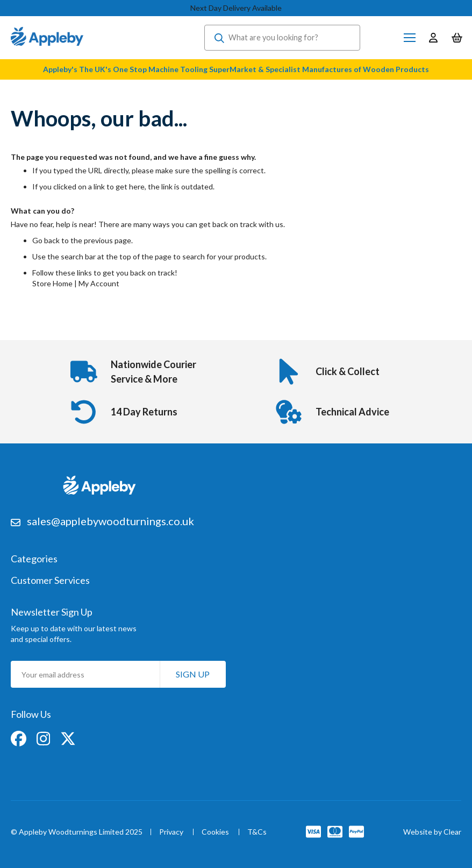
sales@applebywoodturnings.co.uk (110, 521)
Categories (34, 559)
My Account (99, 283)
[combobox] (282, 38)
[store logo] (47, 38)
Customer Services (50, 581)
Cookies (215, 832)
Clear (452, 832)
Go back (46, 240)
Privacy (171, 832)
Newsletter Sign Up (52, 612)
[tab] (236, 564)
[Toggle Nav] (410, 38)
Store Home (52, 283)
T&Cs (257, 832)
